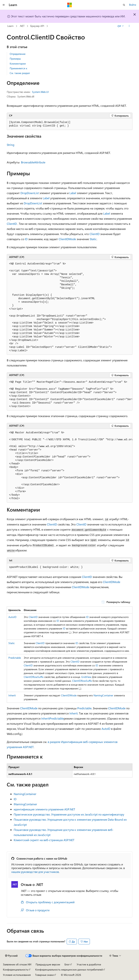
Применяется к (18, 68)
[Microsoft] (70, 5)
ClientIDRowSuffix (34, 677)
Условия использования (17, 975)
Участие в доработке (89, 964)
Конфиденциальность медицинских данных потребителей (69, 969)
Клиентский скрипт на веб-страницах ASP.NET (44, 840)
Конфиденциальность (16, 969)
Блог (67, 964)
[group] (70, 394)
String (11, 145)
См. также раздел (20, 73)
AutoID (12, 617)
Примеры (15, 59)
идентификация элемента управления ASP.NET (44, 809)
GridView (86, 677)
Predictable (15, 658)
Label (73, 193)
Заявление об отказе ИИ (17, 964)
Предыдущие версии (48, 964)
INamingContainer (25, 804)
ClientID (12, 224)
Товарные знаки (44, 975)
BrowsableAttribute (33, 162)
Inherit (12, 695)
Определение (18, 54)
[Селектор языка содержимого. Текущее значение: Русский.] (11, 956)
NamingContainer (103, 695)
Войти (133, 5)
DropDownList (30, 193)
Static (93, 239)
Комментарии (18, 64)
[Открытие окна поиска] (124, 5)
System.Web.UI (40, 92)
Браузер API (37, 26)
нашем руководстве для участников (35, 872)
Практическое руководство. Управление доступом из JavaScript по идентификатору (69, 814)
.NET (22, 26)
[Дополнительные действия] (129, 26)
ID (26, 239)
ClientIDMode (67, 239)
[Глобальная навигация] (4, 5)
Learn (10, 26)
